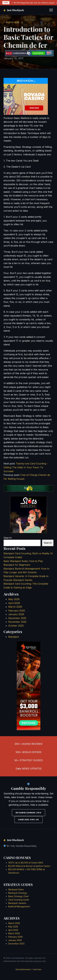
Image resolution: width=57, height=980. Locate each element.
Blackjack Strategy (18, 893)
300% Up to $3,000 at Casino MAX (26, 863)
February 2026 (17, 611)
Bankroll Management (19, 906)
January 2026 (16, 614)
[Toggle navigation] (51, 10)
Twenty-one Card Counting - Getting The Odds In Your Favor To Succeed (26, 467)
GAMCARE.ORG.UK (29, 820)
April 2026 (14, 603)
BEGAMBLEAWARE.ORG (28, 813)
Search (8, 538)
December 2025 (17, 618)
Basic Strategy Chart (18, 896)
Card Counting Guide (19, 900)
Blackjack (14, 637)
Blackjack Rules (16, 889)
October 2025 (16, 626)
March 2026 (15, 607)
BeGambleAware (23, 969)
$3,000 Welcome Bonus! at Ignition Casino (29, 866)
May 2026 (14, 599)
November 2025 (17, 622)
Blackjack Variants (17, 903)
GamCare (37, 969)
